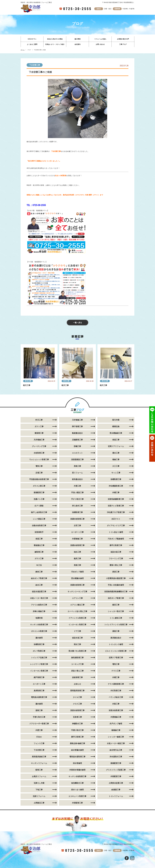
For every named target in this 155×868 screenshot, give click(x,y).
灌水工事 (116, 453)
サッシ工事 (116, 473)
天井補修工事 (77, 420)
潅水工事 (77, 552)
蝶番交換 (116, 426)
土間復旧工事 (39, 803)
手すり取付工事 (77, 499)
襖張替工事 (39, 433)
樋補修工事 (116, 730)
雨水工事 (77, 644)
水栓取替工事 (39, 453)
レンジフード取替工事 (39, 664)
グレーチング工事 (39, 446)
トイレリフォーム (116, 796)
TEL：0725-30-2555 (36, 205)
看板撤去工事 (39, 545)
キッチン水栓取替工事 (39, 625)
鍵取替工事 (39, 552)
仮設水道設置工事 (39, 592)
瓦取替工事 (77, 717)
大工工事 (116, 466)
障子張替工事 (77, 426)
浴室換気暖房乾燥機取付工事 (116, 592)
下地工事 (39, 790)
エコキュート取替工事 (77, 796)
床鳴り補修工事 (39, 611)
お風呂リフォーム (39, 776)
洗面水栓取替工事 (77, 710)
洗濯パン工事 (39, 499)
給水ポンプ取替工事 (39, 578)
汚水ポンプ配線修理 (116, 539)
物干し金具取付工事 (39, 512)
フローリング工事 (116, 559)
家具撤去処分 (77, 479)
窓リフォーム (77, 473)
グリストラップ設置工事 (116, 770)
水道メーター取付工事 (39, 598)
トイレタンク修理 (116, 644)
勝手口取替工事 (116, 545)
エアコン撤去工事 (77, 605)
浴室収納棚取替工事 (116, 499)
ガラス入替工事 (39, 486)
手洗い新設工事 (77, 492)
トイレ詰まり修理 (116, 532)
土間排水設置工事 (116, 783)
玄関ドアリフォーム (116, 446)
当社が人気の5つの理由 (55, 39)
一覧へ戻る (77, 323)
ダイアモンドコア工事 (116, 526)
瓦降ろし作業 (39, 783)
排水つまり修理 (77, 790)
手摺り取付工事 (39, 717)
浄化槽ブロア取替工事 (116, 512)
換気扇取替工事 (77, 658)
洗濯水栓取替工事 (77, 519)
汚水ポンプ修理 (77, 572)
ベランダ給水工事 (116, 697)
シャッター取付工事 (116, 611)
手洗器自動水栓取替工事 (39, 479)
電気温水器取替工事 (39, 697)
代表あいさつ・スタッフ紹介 (55, 44)
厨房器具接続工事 (39, 757)
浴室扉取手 (39, 532)
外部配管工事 (116, 776)
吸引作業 (116, 420)
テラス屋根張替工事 (116, 684)
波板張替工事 (77, 677)
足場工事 (39, 473)
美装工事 (77, 466)
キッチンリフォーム (39, 763)
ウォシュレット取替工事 (39, 459)
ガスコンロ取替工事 (39, 631)
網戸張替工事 (39, 677)
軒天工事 (28, 381)
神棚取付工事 (77, 724)
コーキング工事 (77, 664)
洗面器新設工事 (77, 459)
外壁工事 (77, 486)
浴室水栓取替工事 (116, 710)
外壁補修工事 (77, 539)
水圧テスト (116, 519)
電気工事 (39, 466)
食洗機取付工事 (77, 783)
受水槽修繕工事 (116, 433)
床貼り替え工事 (77, 671)
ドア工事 (77, 631)
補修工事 (116, 459)
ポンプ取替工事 (39, 651)
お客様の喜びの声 (123, 39)
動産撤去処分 (77, 433)
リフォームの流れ (100, 39)
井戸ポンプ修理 (116, 724)
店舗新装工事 (77, 440)
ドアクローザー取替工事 (39, 724)
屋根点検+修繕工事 (77, 743)
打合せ (39, 737)
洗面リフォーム (39, 796)
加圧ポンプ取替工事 (116, 598)
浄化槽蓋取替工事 (116, 486)
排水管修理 (77, 763)
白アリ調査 (39, 506)
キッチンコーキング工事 (77, 592)
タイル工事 (77, 697)
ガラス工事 (39, 559)
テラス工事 (116, 671)
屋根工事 (116, 631)
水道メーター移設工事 (116, 743)
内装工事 (116, 704)
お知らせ (77, 684)
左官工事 (77, 526)
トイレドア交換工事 (39, 658)
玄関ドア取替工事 (116, 658)
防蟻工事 (77, 446)
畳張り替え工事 (116, 565)
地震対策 (39, 618)
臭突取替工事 (39, 691)
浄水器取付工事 (116, 757)
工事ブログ (123, 44)
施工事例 (77, 39)
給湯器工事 (116, 790)
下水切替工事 (35, 65)
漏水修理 (39, 638)
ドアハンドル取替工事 (77, 618)
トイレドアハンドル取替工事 (116, 625)
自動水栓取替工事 (39, 526)
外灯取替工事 (116, 691)
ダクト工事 (39, 426)
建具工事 (77, 559)
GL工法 (39, 565)
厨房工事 (116, 572)
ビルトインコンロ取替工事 (116, 651)
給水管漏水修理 (77, 750)
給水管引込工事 (116, 750)
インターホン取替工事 (77, 625)
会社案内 (77, 44)
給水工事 (39, 585)
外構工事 (116, 492)
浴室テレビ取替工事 (116, 506)
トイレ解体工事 (116, 618)
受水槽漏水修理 (77, 578)
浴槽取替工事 (116, 479)
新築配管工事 (39, 492)
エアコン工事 (77, 598)
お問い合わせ (100, 44)
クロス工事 (77, 704)
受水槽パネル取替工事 (77, 651)
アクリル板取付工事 (39, 605)
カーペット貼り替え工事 (77, 611)
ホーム (23, 50)
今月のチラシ (32, 39)
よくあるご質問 (32, 44)
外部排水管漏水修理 (77, 770)
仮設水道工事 (116, 552)
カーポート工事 (77, 532)
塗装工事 (39, 710)
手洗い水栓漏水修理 (116, 585)
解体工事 (39, 572)
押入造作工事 (77, 506)
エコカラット (77, 453)
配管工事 (39, 770)
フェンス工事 (39, 743)
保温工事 (116, 440)
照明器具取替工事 (77, 691)
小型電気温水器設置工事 (116, 578)
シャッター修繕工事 (116, 737)
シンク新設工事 (39, 519)
